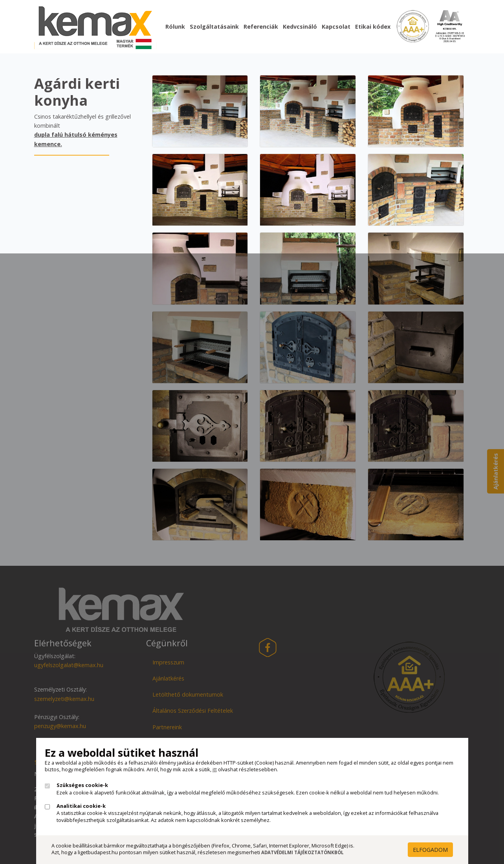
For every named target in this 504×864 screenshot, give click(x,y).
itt (215, 769)
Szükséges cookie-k (82, 785)
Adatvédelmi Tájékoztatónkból (302, 852)
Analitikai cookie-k (81, 806)
